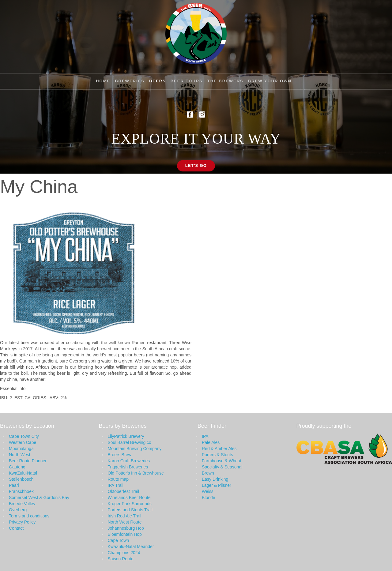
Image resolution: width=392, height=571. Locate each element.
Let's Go (196, 165)
